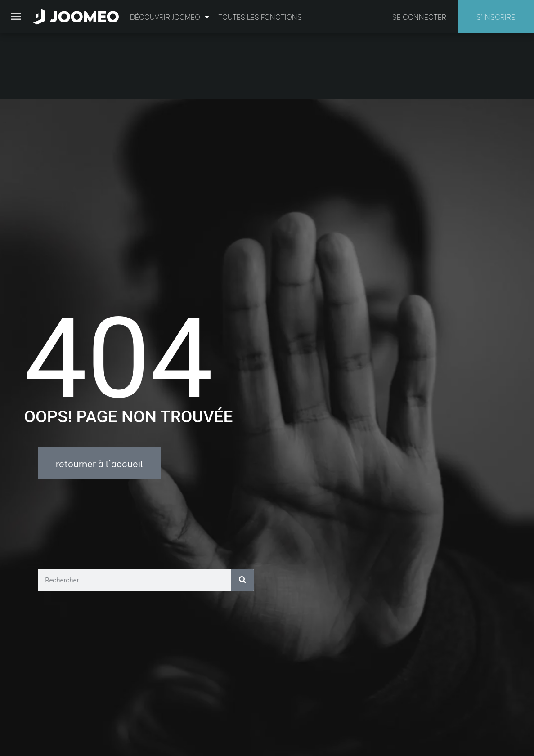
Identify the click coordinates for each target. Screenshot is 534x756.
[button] (24, 710)
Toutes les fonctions (260, 16)
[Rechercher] (242, 514)
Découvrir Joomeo (170, 17)
